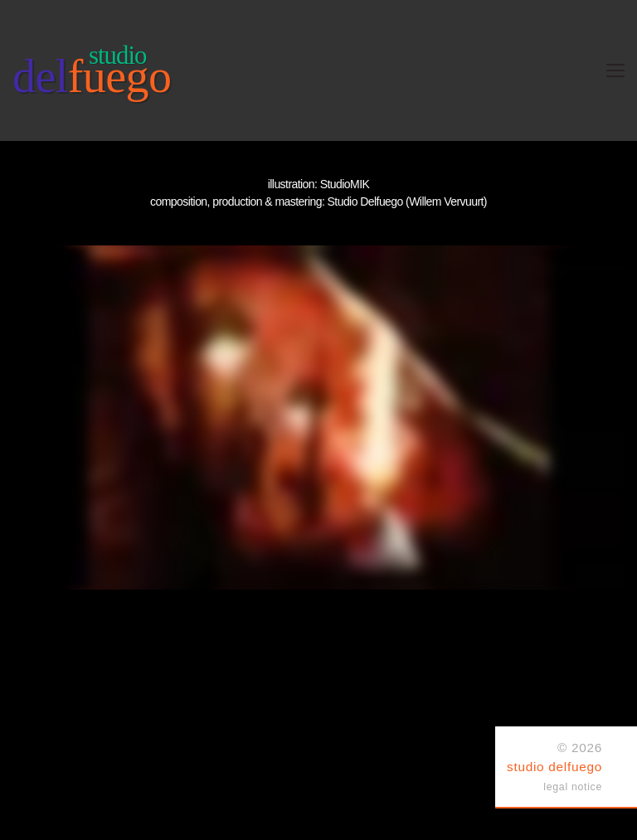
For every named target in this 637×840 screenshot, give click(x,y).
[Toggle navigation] (615, 71)
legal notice (573, 787)
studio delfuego (554, 767)
